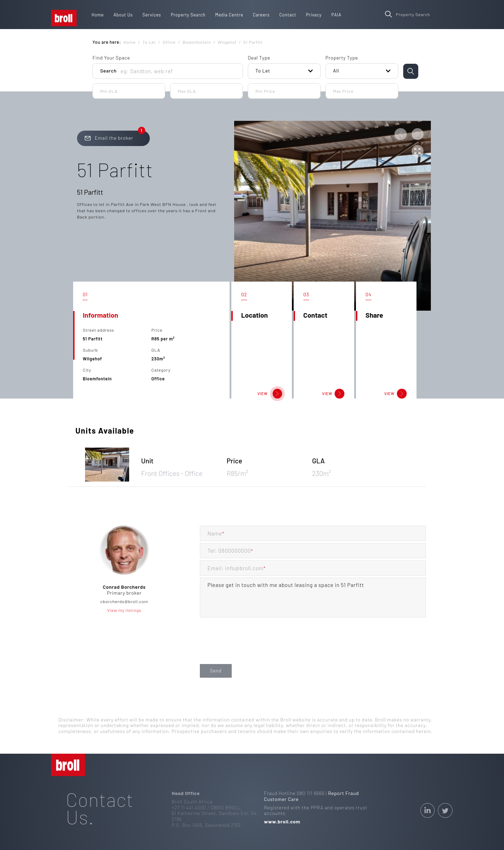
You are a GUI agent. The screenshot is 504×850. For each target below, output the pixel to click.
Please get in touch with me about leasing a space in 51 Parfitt (313, 597)
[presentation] (253, 648)
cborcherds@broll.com (124, 601)
